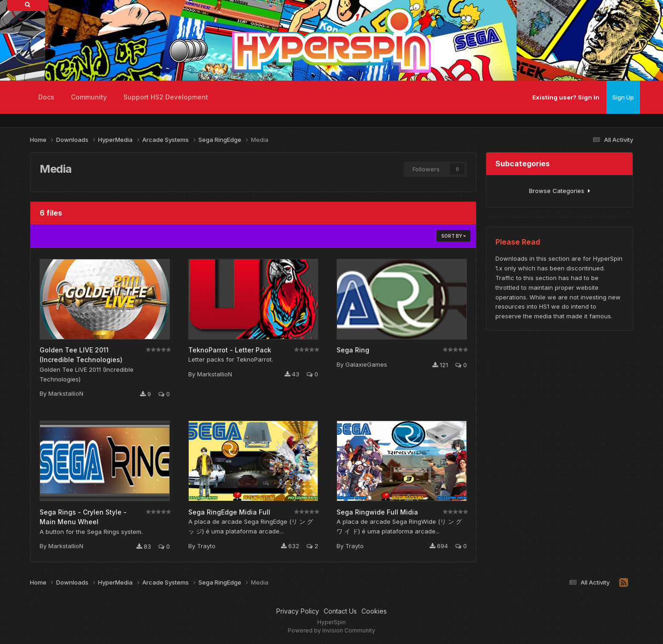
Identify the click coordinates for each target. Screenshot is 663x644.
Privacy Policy (298, 611)
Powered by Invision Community (331, 630)
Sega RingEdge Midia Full (229, 512)
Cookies (374, 611)
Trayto (206, 546)
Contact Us (340, 611)
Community (89, 97)
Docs (46, 97)
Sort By (454, 236)
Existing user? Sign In (566, 97)
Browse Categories (560, 191)
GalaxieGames (366, 364)
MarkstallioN (66, 393)
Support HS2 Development (166, 97)
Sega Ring (353, 350)
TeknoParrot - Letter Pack (230, 350)
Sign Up (623, 97)
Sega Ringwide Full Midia (377, 512)
